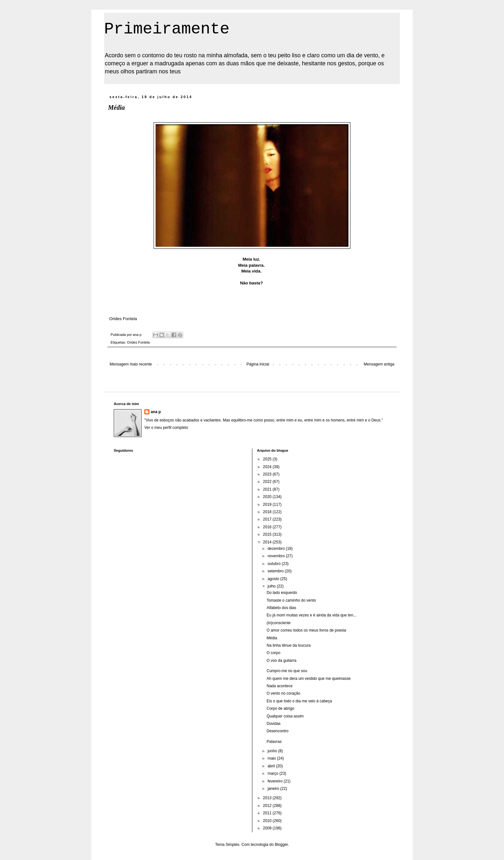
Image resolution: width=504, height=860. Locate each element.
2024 (268, 467)
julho (272, 586)
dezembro (277, 549)
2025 (268, 459)
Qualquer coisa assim (285, 716)
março (273, 773)
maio (272, 758)
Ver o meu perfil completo (166, 428)
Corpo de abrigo (280, 708)
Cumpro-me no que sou (287, 671)
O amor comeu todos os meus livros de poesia (306, 630)
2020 (268, 497)
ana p (156, 412)
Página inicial (258, 364)
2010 (268, 821)
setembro (276, 571)
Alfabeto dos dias (281, 608)
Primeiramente (167, 29)
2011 (268, 813)
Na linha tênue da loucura (288, 645)
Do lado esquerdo (282, 593)
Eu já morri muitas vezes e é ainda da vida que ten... (311, 615)
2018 (268, 512)
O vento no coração (283, 693)
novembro (277, 556)
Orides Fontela (138, 342)
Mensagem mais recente (131, 364)
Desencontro (277, 731)
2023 (268, 474)
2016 (268, 527)
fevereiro (275, 781)
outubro (274, 564)
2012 (268, 806)
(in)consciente (279, 623)
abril (272, 766)
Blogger (281, 845)
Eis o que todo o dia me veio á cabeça (299, 701)
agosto (274, 579)
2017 (268, 519)
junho (273, 751)
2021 (268, 489)
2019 (268, 504)
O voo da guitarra (281, 661)
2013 (268, 798)
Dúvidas (273, 724)
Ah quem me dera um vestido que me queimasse (308, 679)
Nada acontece (279, 686)
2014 (268, 542)
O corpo (273, 653)
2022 (268, 482)
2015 (268, 534)
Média (272, 638)
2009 (268, 828)
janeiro (274, 789)
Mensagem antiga (379, 364)
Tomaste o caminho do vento (291, 600)
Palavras (274, 742)
